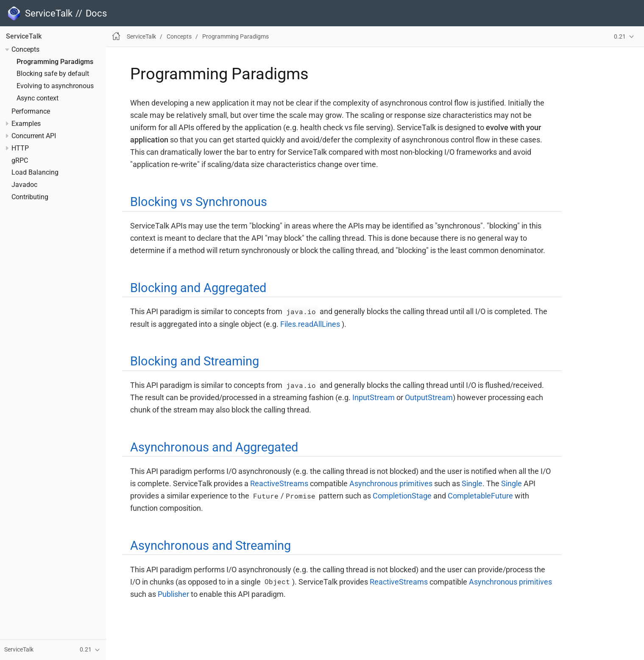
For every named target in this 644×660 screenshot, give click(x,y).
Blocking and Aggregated (198, 288)
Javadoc (24, 185)
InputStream (374, 397)
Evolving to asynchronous (55, 86)
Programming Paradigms (55, 62)
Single (472, 483)
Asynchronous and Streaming (210, 546)
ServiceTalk (24, 36)
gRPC (20, 161)
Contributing (30, 197)
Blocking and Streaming (195, 361)
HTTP (20, 148)
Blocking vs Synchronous (199, 202)
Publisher (173, 594)
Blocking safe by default (53, 74)
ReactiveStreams (279, 483)
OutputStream (429, 397)
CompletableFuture (480, 496)
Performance (31, 111)
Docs (96, 13)
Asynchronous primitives (391, 483)
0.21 (620, 37)
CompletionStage (402, 496)
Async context (38, 98)
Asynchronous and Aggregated (214, 447)
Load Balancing (35, 173)
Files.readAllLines (310, 324)
